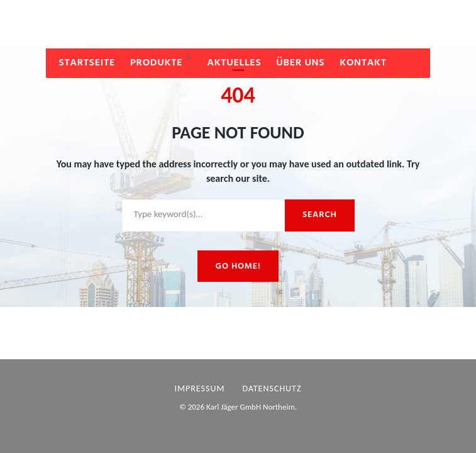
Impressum (200, 389)
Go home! (238, 266)
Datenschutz (272, 389)
